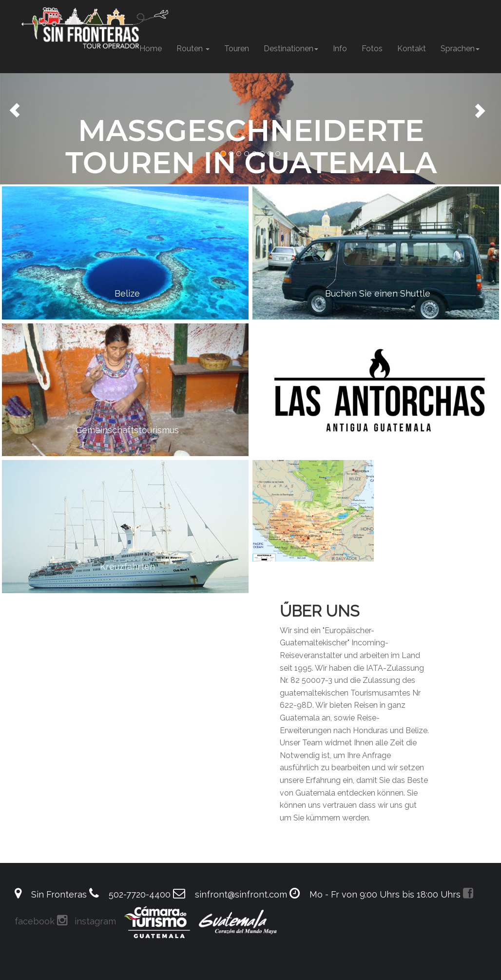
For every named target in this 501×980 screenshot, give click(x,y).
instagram (87, 921)
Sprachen (460, 49)
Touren (237, 49)
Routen (193, 49)
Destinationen (291, 49)
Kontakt (412, 49)
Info (340, 49)
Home (151, 49)
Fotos (372, 49)
